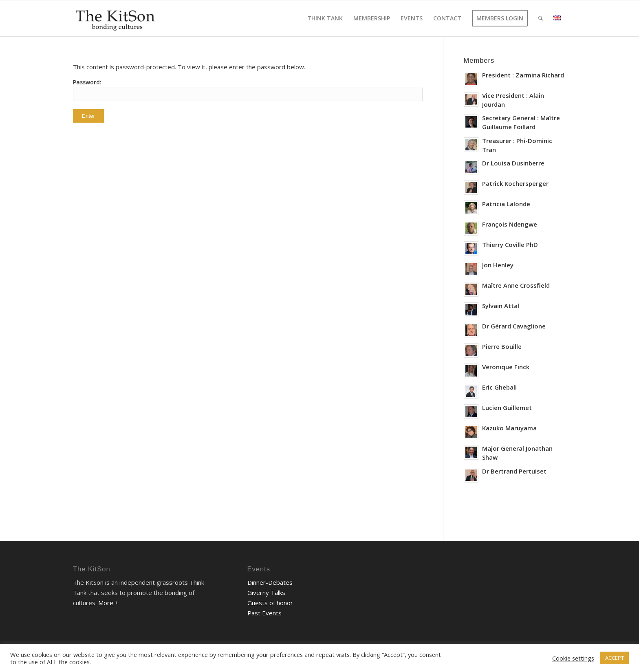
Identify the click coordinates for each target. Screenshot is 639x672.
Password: (248, 90)
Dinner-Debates (270, 582)
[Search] (541, 18)
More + (108, 603)
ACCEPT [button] (615, 658)
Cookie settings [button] (573, 658)
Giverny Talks (266, 593)
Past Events (264, 613)
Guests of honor (270, 603)
